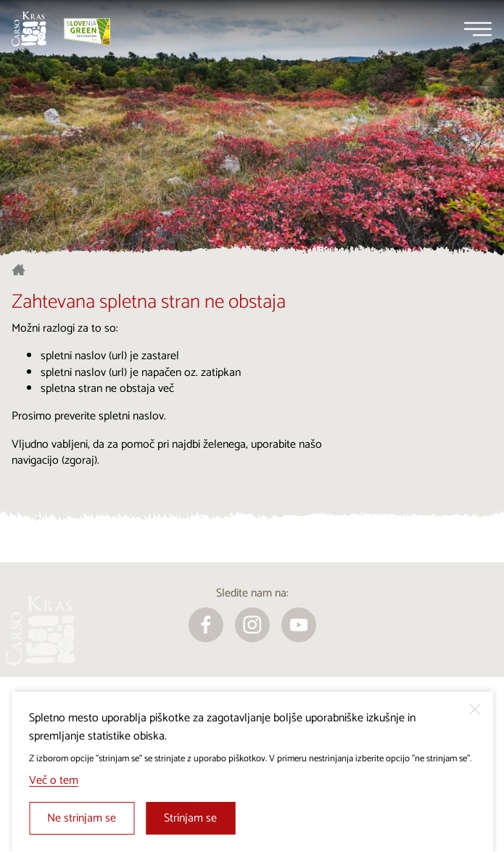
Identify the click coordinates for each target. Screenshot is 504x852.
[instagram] (252, 625)
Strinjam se (190, 818)
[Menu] (478, 29)
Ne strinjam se (82, 818)
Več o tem (54, 781)
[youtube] (299, 625)
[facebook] (206, 625)
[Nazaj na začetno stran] (29, 29)
